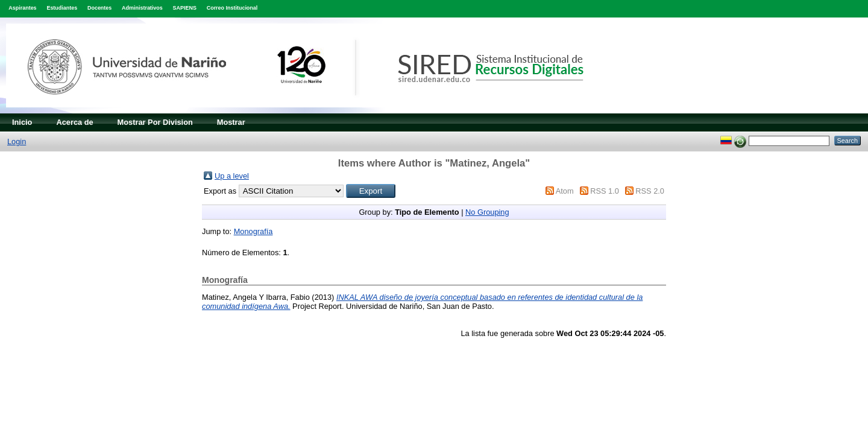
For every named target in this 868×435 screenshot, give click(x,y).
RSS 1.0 (605, 191)
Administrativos (142, 8)
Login (17, 141)
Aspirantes (22, 8)
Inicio (22, 122)
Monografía (253, 231)
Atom (565, 191)
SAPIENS (185, 8)
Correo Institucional (232, 8)
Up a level (232, 176)
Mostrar (231, 122)
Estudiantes (62, 8)
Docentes (99, 8)
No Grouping (487, 212)
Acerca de (74, 122)
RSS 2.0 (650, 191)
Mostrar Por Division (155, 122)
